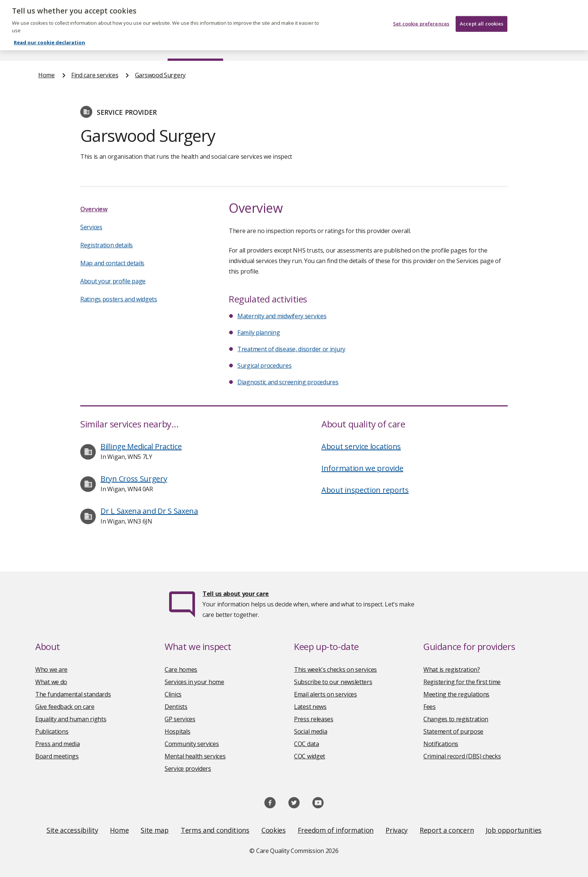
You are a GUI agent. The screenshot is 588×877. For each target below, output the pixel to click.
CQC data (307, 744)
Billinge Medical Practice (141, 446)
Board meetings (57, 756)
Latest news (310, 707)
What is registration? (452, 669)
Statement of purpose (453, 731)
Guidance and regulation (439, 47)
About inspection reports (365, 490)
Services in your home (194, 682)
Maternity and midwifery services (282, 316)
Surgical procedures (264, 366)
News (273, 47)
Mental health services (195, 756)
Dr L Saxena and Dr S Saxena (149, 511)
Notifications (441, 744)
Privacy (397, 830)
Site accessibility (72, 830)
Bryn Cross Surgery (134, 479)
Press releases (314, 719)
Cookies (274, 830)
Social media (310, 731)
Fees (430, 707)
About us (113, 47)
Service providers (188, 769)
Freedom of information (336, 830)
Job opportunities (514, 830)
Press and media (58, 744)
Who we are (51, 669)
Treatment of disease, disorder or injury (291, 349)
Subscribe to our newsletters (333, 682)
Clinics (173, 694)
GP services (180, 719)
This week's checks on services (335, 669)
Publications (343, 47)
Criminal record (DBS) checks (462, 756)
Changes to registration (456, 719)
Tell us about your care (236, 594)
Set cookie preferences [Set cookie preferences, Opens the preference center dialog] (421, 20)
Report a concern (447, 830)
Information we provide (362, 468)
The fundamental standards (73, 694)
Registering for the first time (462, 682)
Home (47, 47)
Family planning (259, 332)
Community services (192, 744)
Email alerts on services (325, 694)
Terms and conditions (215, 830)
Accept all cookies (481, 20)
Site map (155, 830)
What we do (51, 682)
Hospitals (177, 731)
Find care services (196, 47)
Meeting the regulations (456, 694)
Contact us (534, 47)
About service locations (361, 446)
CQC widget (310, 756)
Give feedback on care (65, 707)
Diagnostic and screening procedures (288, 382)
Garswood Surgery (160, 75)
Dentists (176, 707)
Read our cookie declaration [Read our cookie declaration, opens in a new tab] (49, 38)
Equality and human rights (71, 719)
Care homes (181, 669)
